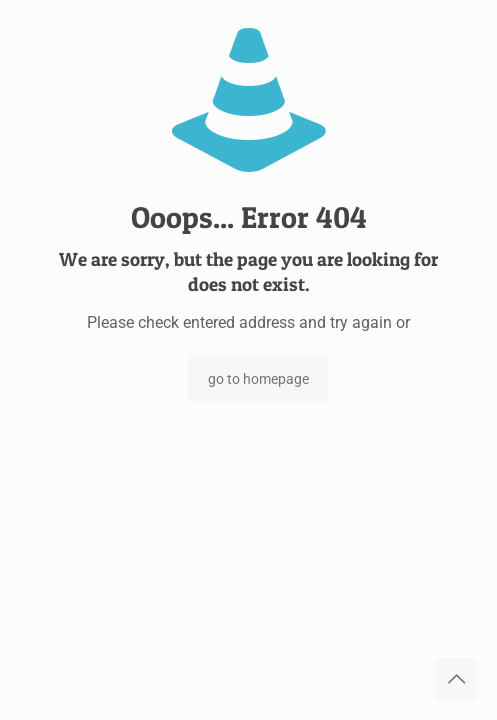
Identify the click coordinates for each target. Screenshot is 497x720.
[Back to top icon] (456, 679)
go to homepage (258, 379)
